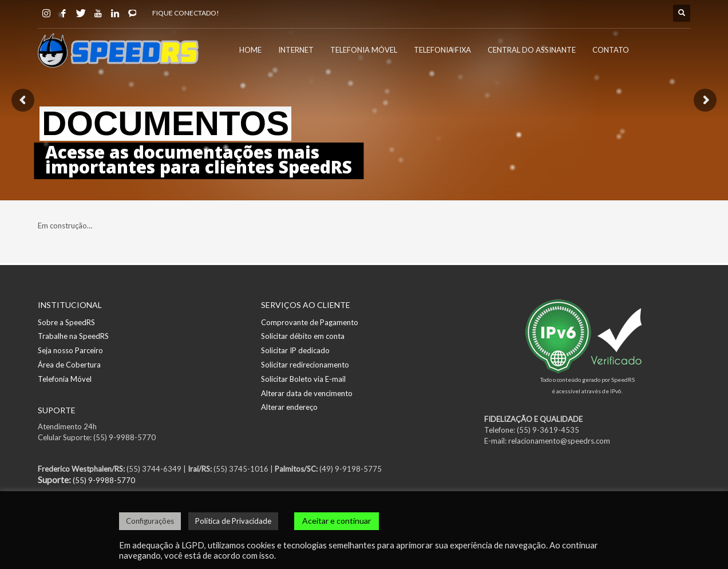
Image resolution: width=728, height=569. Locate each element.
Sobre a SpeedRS (66, 322)
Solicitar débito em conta (303, 336)
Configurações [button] (150, 521)
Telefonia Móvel (65, 379)
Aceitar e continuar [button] (337, 521)
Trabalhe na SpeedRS (73, 336)
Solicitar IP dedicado (295, 350)
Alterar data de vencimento (307, 393)
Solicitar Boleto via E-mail (303, 379)
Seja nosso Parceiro (70, 350)
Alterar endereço (289, 407)
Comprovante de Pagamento (310, 322)
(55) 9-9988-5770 (104, 480)
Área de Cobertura (69, 365)
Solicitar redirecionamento (305, 365)
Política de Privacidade (233, 521)
